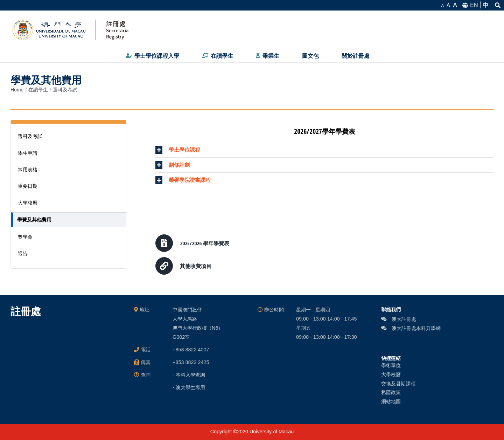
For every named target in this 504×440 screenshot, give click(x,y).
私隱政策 (391, 392)
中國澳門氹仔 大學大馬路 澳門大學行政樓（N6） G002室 (198, 323)
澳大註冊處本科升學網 (411, 328)
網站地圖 (391, 401)
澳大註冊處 (399, 319)
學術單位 (391, 365)
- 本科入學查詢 (189, 375)
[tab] (324, 150)
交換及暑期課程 (398, 384)
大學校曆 (391, 374)
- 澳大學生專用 (189, 387)
